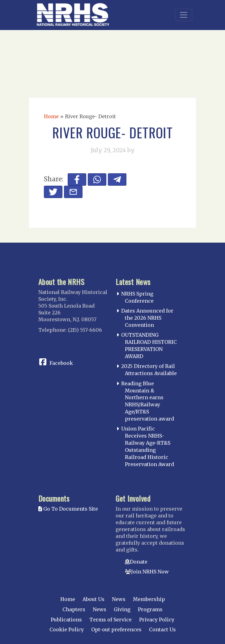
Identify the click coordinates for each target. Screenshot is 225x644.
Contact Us (162, 629)
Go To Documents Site (68, 509)
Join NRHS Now (150, 572)
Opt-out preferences (116, 629)
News (119, 599)
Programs (150, 609)
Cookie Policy (67, 629)
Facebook (61, 363)
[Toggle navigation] (184, 15)
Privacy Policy (157, 620)
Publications (66, 620)
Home (51, 116)
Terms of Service (110, 620)
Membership (149, 599)
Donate (139, 562)
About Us (93, 599)
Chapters (74, 609)
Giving (122, 609)
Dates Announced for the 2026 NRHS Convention (147, 318)
